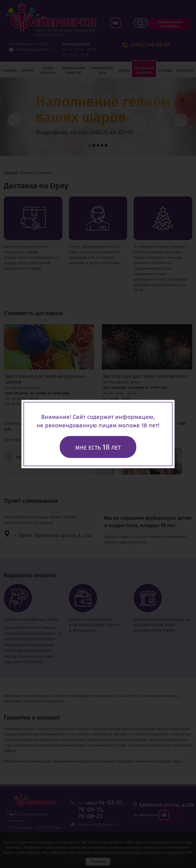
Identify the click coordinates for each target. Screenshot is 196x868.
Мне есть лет (98, 447)
